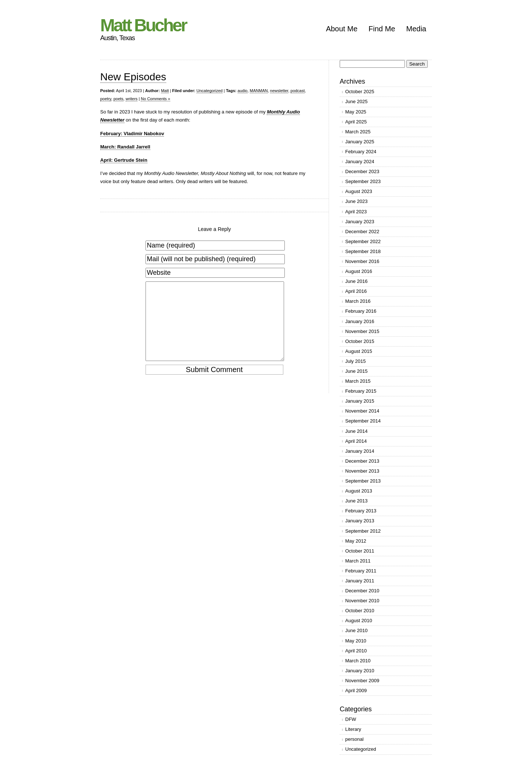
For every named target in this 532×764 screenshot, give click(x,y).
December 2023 (362, 171)
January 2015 (360, 401)
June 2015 (356, 371)
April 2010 (356, 651)
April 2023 (356, 212)
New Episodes (133, 77)
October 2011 (360, 551)
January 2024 (360, 162)
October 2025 (360, 92)
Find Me (382, 29)
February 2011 (361, 571)
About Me (342, 29)
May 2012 (356, 541)
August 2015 (359, 351)
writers (132, 99)
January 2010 (360, 671)
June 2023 (356, 201)
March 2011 (358, 561)
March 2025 (358, 132)
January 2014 (360, 451)
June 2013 (356, 501)
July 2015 (356, 361)
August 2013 (359, 491)
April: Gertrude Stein (124, 160)
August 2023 (359, 191)
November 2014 (362, 411)
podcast (298, 91)
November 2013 (362, 471)
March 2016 (358, 301)
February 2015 (361, 391)
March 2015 (358, 381)
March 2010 (358, 661)
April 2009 (356, 691)
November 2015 (362, 331)
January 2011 (360, 581)
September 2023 (363, 181)
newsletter (279, 91)
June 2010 (356, 630)
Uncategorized (209, 91)
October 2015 (360, 341)
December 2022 (362, 232)
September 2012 (363, 531)
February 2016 (361, 311)
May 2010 (356, 641)
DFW (351, 719)
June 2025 (356, 101)
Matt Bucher (143, 25)
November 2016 (362, 261)
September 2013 (363, 481)
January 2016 (360, 321)
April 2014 (356, 441)
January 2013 (360, 521)
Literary (353, 729)
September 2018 (363, 251)
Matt (165, 91)
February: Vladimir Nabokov (132, 134)
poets (118, 99)
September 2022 (363, 241)
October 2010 (360, 611)
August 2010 (359, 621)
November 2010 (362, 601)
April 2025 (356, 122)
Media (416, 29)
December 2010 (362, 591)
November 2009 (362, 681)
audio (243, 91)
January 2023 (360, 222)
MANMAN (259, 91)
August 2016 (359, 271)
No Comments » (155, 99)
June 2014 (356, 431)
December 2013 (362, 461)
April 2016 (356, 291)
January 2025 (360, 142)
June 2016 (356, 281)
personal (354, 739)
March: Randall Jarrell (125, 147)
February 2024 (361, 152)
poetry (106, 99)
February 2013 (361, 511)
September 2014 (363, 421)
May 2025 (356, 112)
